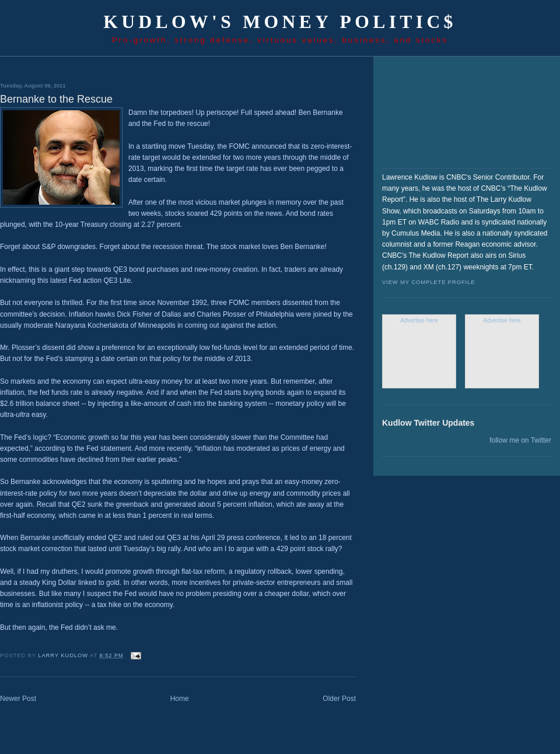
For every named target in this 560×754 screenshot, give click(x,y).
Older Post (339, 699)
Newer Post (18, 699)
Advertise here (419, 320)
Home (180, 699)
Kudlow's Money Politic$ (280, 22)
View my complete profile (428, 282)
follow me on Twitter (520, 440)
